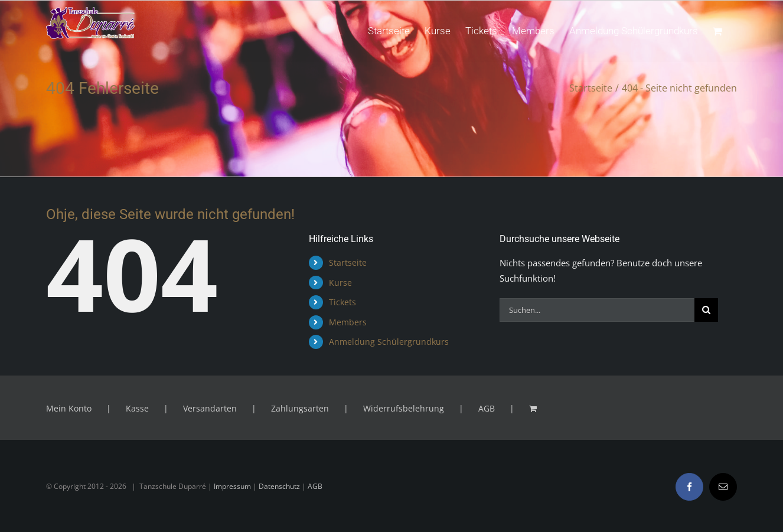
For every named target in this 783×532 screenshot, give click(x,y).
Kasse (137, 408)
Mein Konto (69, 408)
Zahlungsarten (300, 408)
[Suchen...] (597, 310)
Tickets (342, 302)
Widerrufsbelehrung (404, 408)
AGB (487, 408)
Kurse (340, 283)
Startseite (348, 262)
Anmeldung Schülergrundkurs (389, 342)
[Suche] (706, 310)
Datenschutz (279, 486)
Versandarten (210, 408)
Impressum (232, 486)
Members (348, 322)
